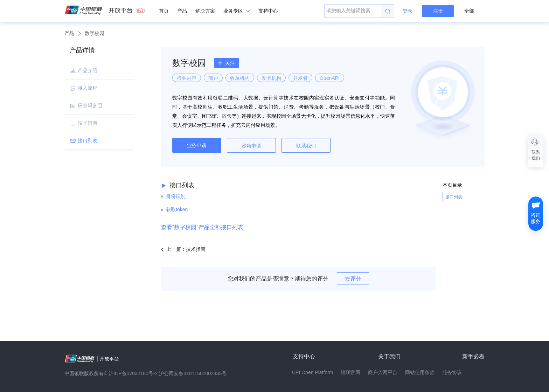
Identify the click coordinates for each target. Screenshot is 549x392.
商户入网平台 (383, 372)
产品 (182, 11)
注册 (438, 11)
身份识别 (176, 196)
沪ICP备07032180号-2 (133, 373)
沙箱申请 (251, 146)
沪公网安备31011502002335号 (193, 373)
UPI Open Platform (313, 372)
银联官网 (350, 372)
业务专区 (237, 11)
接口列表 (454, 197)
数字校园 (95, 33)
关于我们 (389, 356)
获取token (177, 209)
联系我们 (306, 146)
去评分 (353, 279)
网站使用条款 (420, 372)
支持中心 (268, 11)
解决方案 (205, 11)
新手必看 (473, 356)
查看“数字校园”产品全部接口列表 (202, 227)
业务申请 (197, 145)
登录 (408, 11)
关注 (226, 63)
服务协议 (452, 372)
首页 (164, 11)
